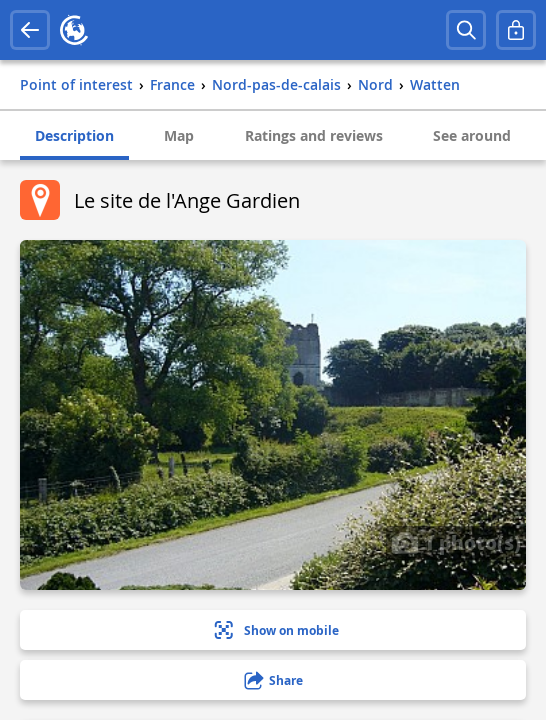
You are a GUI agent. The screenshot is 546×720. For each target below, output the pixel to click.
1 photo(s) (456, 542)
